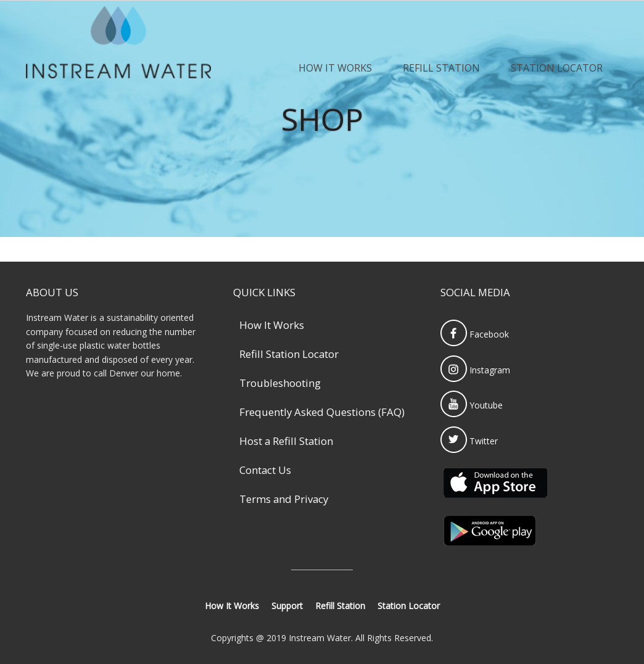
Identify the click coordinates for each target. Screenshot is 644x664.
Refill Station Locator (289, 354)
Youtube (472, 405)
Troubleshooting (280, 383)
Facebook (475, 334)
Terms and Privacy (284, 499)
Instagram (475, 370)
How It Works (335, 68)
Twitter (469, 441)
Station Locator (557, 68)
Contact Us (265, 470)
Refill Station (441, 68)
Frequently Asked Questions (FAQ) (322, 412)
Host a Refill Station (286, 441)
